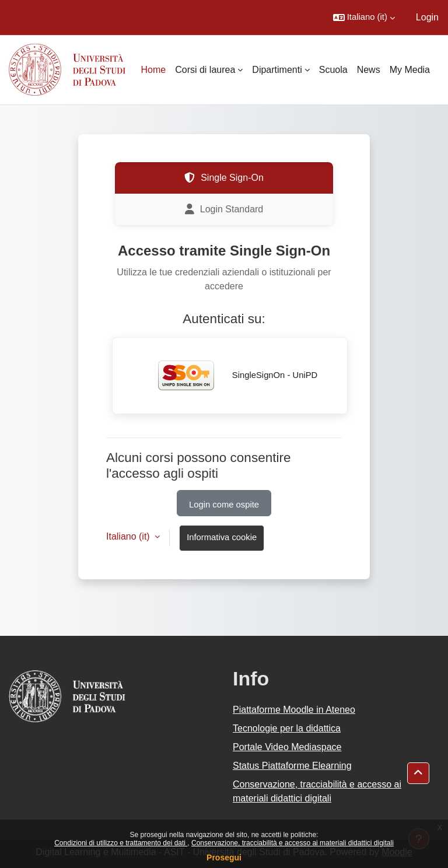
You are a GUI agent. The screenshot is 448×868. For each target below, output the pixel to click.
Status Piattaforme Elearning (292, 766)
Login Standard (224, 209)
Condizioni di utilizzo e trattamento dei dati (121, 843)
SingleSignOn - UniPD (230, 376)
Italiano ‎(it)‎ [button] (129, 536)
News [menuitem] (369, 70)
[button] (364, 17)
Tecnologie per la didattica (287, 728)
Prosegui (224, 857)
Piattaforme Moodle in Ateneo (294, 710)
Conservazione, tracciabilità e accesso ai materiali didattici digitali (293, 843)
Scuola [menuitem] (333, 70)
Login (427, 17)
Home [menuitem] (154, 70)
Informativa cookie (222, 537)
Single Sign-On (224, 178)
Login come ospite (224, 505)
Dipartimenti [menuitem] (277, 70)
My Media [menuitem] (410, 70)
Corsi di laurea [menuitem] (205, 70)
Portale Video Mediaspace (287, 747)
